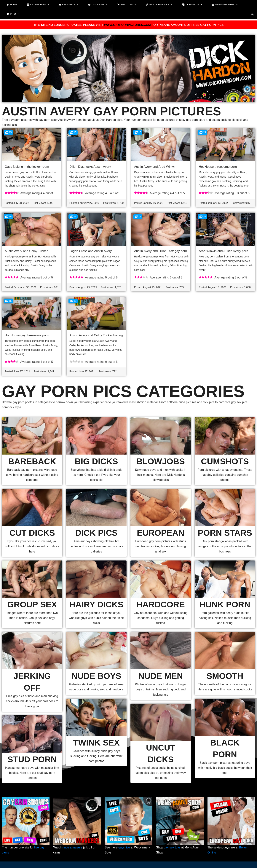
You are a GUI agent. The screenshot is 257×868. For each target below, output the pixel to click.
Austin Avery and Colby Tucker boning (96, 335)
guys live (124, 847)
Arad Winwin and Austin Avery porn (223, 251)
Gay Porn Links (161, 5)
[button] (252, 14)
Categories (40, 5)
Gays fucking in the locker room (27, 167)
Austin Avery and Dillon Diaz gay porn (161, 251)
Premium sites (227, 5)
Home (14, 5)
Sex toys (129, 5)
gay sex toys (172, 847)
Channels (71, 5)
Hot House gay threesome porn (27, 335)
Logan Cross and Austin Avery (91, 251)
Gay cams (100, 5)
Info (15, 14)
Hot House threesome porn (218, 167)
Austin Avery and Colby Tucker (26, 251)
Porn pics (194, 5)
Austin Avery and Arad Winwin (155, 167)
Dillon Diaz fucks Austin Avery (90, 167)
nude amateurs (72, 847)
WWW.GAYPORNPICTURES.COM (127, 25)
